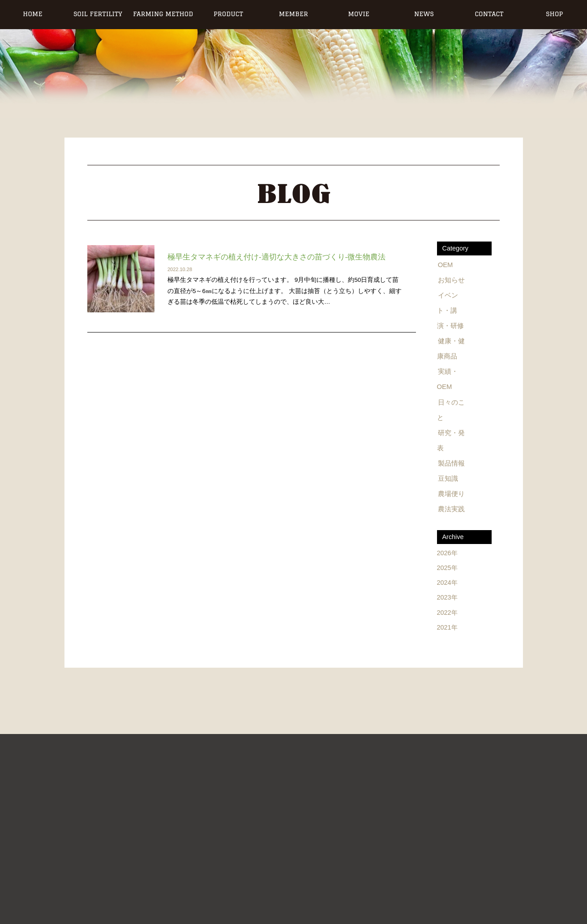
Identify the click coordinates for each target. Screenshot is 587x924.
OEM (446, 264)
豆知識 (448, 472)
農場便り (451, 487)
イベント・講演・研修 (453, 309)
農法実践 (451, 502)
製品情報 (451, 458)
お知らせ (451, 279)
